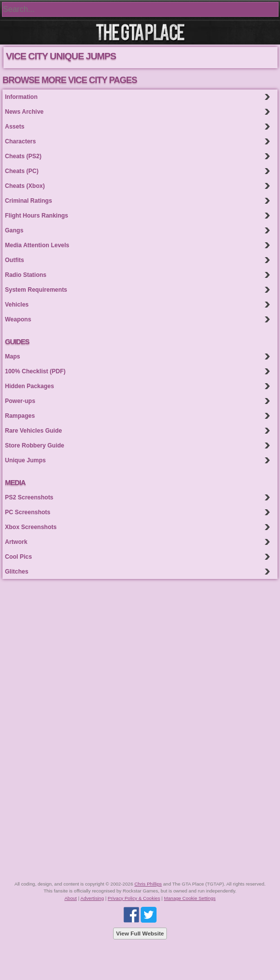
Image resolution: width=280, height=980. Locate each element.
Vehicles (17, 305)
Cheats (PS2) (23, 156)
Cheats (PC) (22, 171)
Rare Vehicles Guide (33, 431)
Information (21, 97)
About (70, 898)
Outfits (15, 260)
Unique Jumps (25, 460)
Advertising (92, 898)
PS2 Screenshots (29, 497)
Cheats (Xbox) (25, 186)
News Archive (24, 112)
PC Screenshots (28, 512)
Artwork (16, 542)
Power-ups (20, 401)
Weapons (18, 319)
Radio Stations (26, 275)
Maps (13, 356)
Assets (15, 127)
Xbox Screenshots (31, 527)
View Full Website (140, 934)
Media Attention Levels (37, 245)
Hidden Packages (29, 386)
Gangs (14, 230)
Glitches (17, 572)
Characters (20, 141)
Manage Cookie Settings (190, 898)
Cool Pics (19, 557)
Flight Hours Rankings (37, 216)
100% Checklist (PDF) (35, 371)
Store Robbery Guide (35, 445)
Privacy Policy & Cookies (134, 898)
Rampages (20, 416)
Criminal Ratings (28, 201)
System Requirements (36, 290)
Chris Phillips (148, 884)
